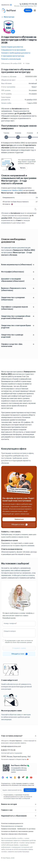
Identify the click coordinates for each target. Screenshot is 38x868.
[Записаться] (19, 519)
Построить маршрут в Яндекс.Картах (15, 759)
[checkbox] (3, 640)
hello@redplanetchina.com (11, 746)
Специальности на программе (13, 50)
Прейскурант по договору (26, 829)
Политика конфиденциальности (12, 824)
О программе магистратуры (13, 56)
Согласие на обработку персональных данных (17, 831)
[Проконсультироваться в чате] (19, 525)
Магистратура (9, 17)
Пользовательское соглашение (12, 826)
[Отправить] (19, 648)
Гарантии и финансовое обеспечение (14, 834)
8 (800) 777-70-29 (29, 4)
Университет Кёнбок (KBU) (12, 190)
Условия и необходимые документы (16, 53)
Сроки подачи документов (12, 47)
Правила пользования (9, 829)
